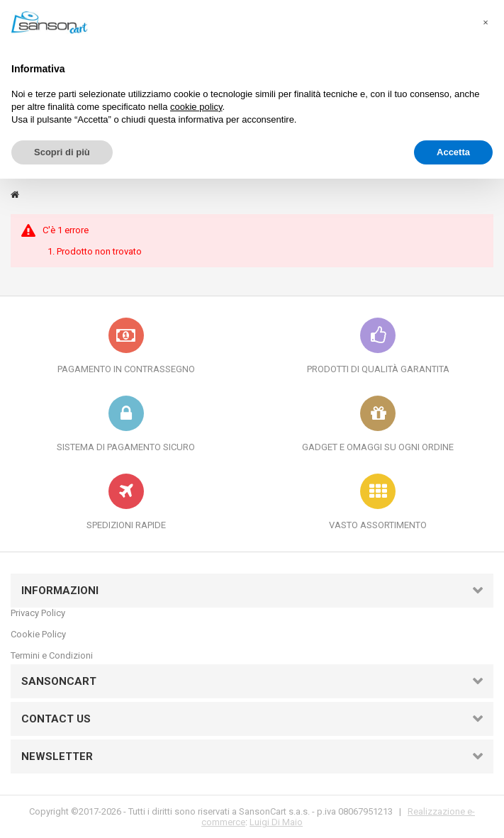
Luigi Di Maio (276, 822)
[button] (486, 23)
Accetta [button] (453, 152)
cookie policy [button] (196, 107)
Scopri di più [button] (62, 152)
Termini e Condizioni (52, 655)
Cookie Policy (38, 634)
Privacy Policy (38, 613)
